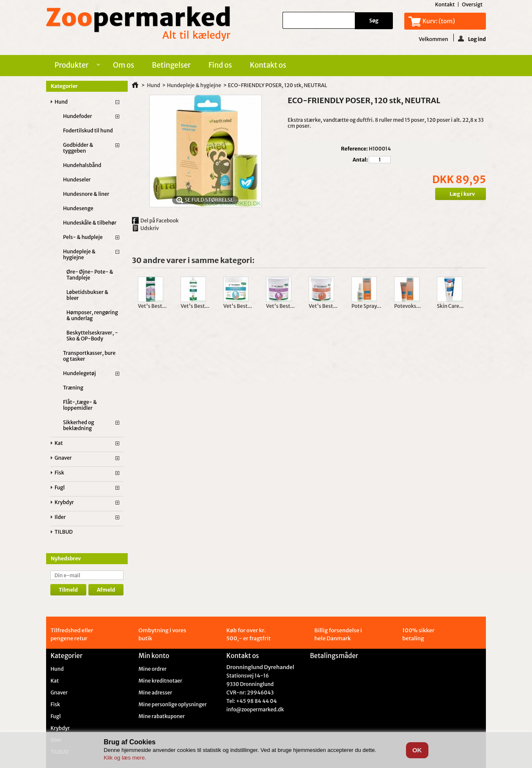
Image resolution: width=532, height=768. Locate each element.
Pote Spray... (366, 306)
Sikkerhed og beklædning (79, 425)
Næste (478, 293)
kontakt (445, 4)
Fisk (59, 473)
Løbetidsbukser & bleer (87, 295)
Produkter (73, 66)
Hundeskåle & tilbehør (90, 223)
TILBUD (64, 532)
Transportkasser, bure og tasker (89, 356)
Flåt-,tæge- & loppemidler (80, 405)
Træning (73, 388)
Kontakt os (268, 65)
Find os (220, 65)
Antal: (360, 160)
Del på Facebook (160, 221)
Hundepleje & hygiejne (79, 254)
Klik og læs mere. (125, 758)
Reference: (354, 149)
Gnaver (63, 458)
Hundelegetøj (80, 373)
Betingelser (171, 65)
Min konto (154, 656)
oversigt (472, 4)
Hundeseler (77, 180)
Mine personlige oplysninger (172, 705)
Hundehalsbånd (82, 165)
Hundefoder (78, 116)
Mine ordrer (152, 669)
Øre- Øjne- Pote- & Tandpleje (90, 275)
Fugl (60, 487)
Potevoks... (407, 306)
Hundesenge (78, 208)
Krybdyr (64, 502)
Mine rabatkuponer (161, 716)
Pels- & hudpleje (83, 237)
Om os (123, 65)
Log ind (472, 38)
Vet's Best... (152, 306)
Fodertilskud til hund (88, 130)
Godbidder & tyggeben (78, 148)
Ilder (60, 517)
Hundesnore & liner (86, 194)
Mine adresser (155, 693)
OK (417, 750)
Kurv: (439, 21)
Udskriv (150, 228)
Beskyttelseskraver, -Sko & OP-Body (92, 336)
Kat (59, 443)
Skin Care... (450, 306)
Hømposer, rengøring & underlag (92, 315)
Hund (61, 102)
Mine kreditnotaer (160, 681)
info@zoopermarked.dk (255, 709)
